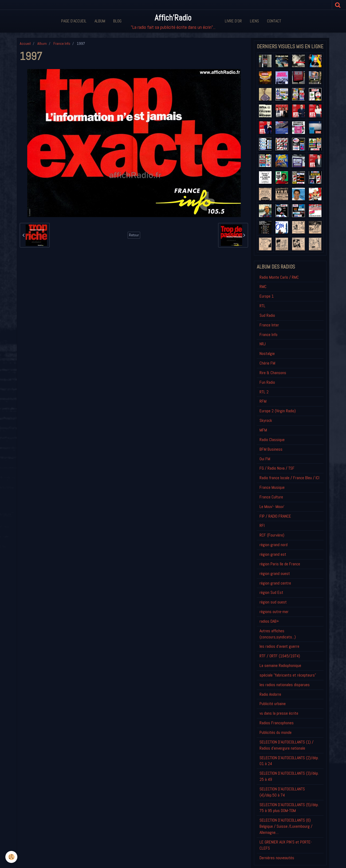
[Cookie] (11, 857)
